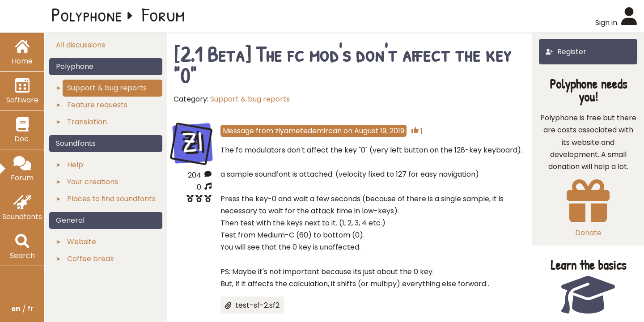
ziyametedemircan (308, 131)
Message (238, 131)
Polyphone (87, 14)
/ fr (22, 309)
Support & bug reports (250, 99)
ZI (192, 142)
